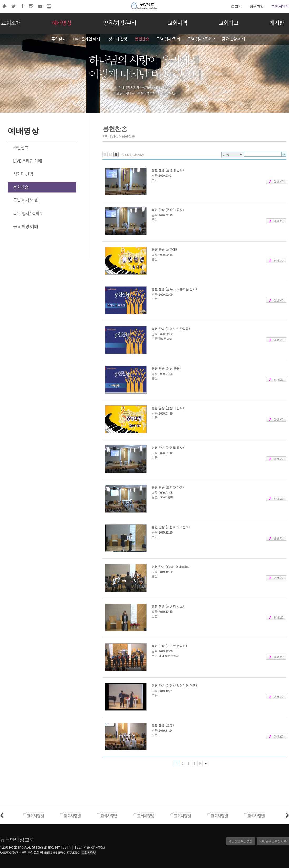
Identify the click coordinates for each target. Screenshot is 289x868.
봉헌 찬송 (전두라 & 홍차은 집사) (174, 289)
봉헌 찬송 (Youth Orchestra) (171, 566)
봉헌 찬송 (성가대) (164, 249)
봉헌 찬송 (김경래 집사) (168, 170)
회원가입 (257, 6)
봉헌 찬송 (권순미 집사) (168, 210)
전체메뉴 (280, 6)
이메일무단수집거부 (273, 841)
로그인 (236, 6)
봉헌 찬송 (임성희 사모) (168, 606)
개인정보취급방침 (241, 841)
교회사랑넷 (89, 852)
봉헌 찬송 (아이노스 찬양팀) (171, 329)
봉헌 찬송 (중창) (163, 725)
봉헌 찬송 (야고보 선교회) (169, 646)
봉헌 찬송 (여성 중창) (166, 368)
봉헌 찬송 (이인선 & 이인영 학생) (174, 685)
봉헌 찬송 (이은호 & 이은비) (171, 527)
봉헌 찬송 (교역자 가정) (168, 487)
